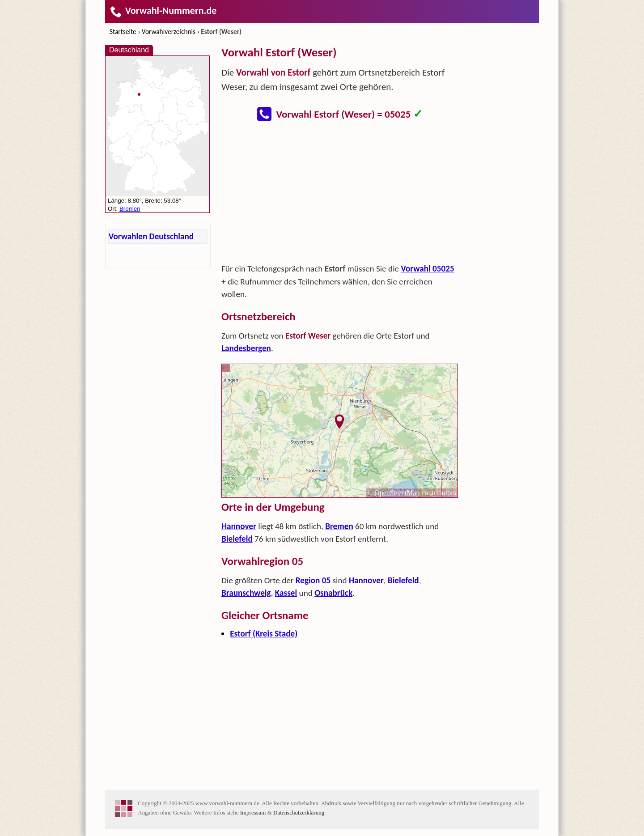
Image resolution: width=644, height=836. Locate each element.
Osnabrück (333, 593)
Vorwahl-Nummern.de (163, 11)
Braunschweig (246, 593)
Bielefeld (237, 539)
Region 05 (313, 580)
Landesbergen (246, 348)
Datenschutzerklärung (299, 813)
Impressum (253, 813)
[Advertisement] (340, 195)
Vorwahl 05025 (427, 269)
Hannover (239, 526)
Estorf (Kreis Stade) (264, 634)
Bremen (339, 526)
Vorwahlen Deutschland (151, 236)
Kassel (286, 593)
